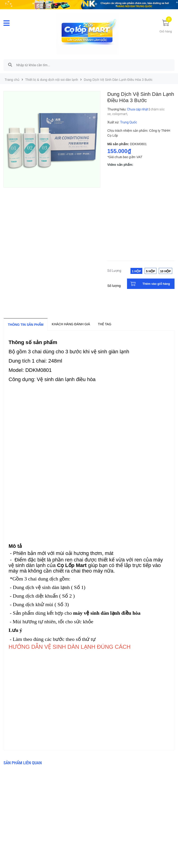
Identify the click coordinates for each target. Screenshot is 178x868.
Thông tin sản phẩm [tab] (26, 325)
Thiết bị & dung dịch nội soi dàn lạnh (52, 80)
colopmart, (120, 114)
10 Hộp (165, 271)
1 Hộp (136, 271)
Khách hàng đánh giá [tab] (71, 324)
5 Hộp (151, 271)
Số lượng (114, 286)
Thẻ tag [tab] (105, 324)
